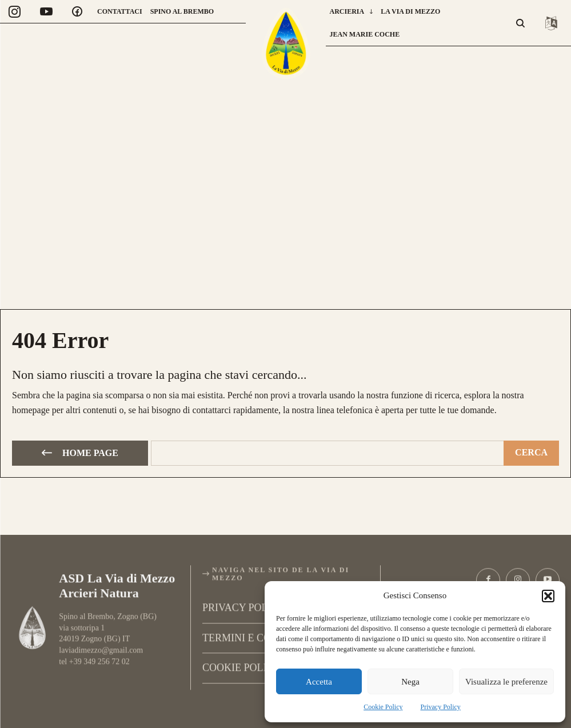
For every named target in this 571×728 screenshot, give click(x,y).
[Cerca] (531, 451)
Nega (410, 682)
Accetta (319, 682)
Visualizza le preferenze (506, 682)
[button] (548, 596)
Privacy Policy (441, 707)
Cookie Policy (383, 707)
